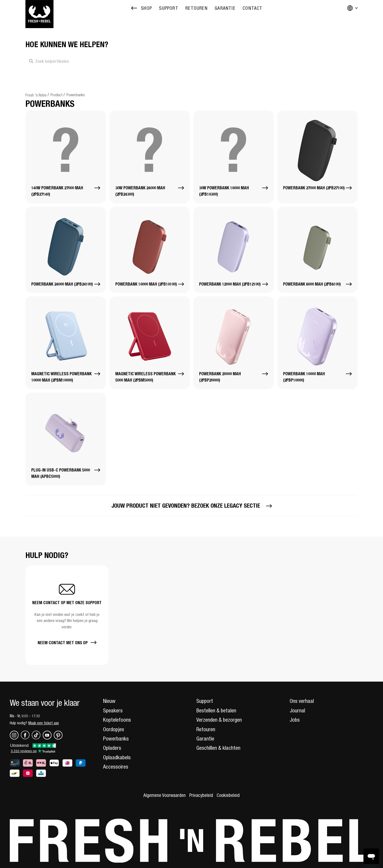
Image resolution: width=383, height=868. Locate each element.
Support (205, 701)
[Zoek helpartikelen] (89, 61)
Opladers (112, 748)
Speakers (113, 710)
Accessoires (116, 767)
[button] (67, 615)
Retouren (206, 729)
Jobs (295, 720)
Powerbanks (76, 95)
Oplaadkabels (117, 757)
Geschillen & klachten (218, 748)
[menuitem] (169, 8)
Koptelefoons (117, 720)
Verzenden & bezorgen (219, 720)
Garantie (205, 739)
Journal (297, 710)
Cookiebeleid (228, 795)
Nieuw (109, 701)
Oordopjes (114, 729)
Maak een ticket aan (44, 723)
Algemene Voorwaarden (165, 795)
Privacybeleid (201, 795)
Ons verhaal (302, 701)
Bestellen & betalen (216, 710)
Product (57, 95)
